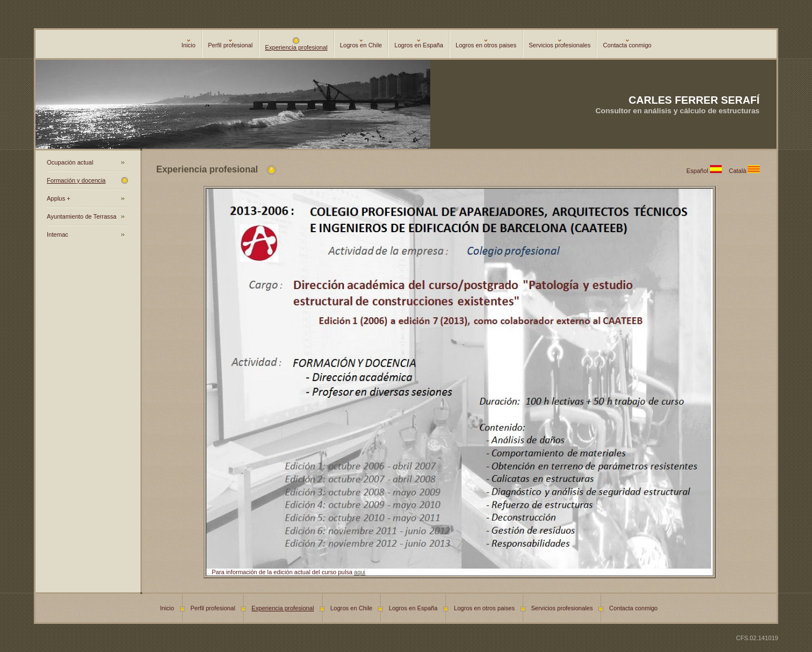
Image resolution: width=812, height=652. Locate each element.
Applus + (59, 198)
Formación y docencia (76, 180)
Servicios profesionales (560, 44)
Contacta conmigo (627, 44)
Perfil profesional (230, 44)
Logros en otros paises (486, 44)
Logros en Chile (361, 44)
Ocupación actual (70, 162)
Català (746, 171)
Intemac (58, 234)
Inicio (189, 44)
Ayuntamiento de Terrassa (81, 216)
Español (707, 171)
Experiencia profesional (296, 45)
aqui (360, 572)
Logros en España (419, 44)
